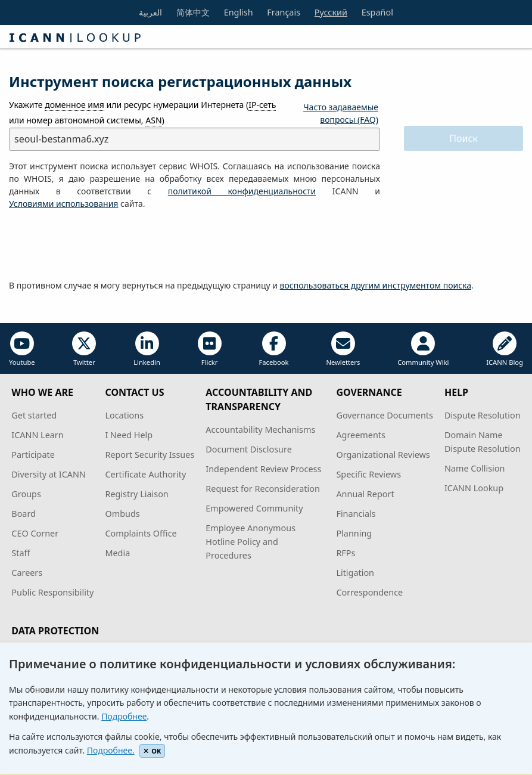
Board (24, 514)
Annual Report (365, 494)
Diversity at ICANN (49, 474)
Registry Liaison (136, 494)
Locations (124, 415)
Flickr (210, 349)
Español (377, 12)
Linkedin (147, 349)
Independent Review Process (263, 469)
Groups (26, 494)
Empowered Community (254, 508)
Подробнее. (111, 750)
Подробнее (124, 716)
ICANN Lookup (474, 488)
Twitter (84, 349)
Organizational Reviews (383, 455)
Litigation (355, 573)
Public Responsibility (52, 592)
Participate (33, 455)
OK (152, 751)
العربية (150, 12)
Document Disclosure (248, 449)
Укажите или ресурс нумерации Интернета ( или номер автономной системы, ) (142, 112)
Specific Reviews (368, 474)
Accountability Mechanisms (260, 430)
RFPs (346, 553)
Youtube (22, 349)
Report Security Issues (150, 455)
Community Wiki (423, 349)
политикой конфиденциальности (242, 191)
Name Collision (475, 468)
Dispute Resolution (483, 415)
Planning (354, 533)
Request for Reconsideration (262, 489)
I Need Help (129, 435)
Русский (331, 12)
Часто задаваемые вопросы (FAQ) (341, 113)
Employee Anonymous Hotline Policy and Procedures (251, 542)
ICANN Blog (505, 349)
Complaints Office (141, 533)
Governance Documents (384, 415)
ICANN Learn (37, 435)
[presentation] (99, 245)
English (239, 12)
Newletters (343, 349)
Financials (356, 514)
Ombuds (122, 514)
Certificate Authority (145, 474)
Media (117, 553)
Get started (34, 415)
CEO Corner (35, 533)
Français (284, 12)
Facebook (273, 349)
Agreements (361, 435)
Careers (27, 573)
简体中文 (193, 12)
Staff (21, 553)
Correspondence (369, 592)
